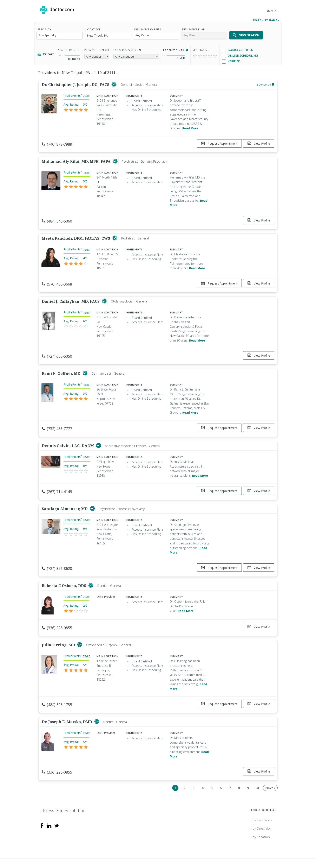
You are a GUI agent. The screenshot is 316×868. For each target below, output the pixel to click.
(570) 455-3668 (57, 279)
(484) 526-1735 (57, 689)
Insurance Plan (194, 28)
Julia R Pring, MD (59, 630)
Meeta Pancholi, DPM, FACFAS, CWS (77, 233)
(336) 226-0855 (57, 614)
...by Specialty (260, 810)
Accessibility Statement (243, 851)
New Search (246, 34)
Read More (190, 127)
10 (257, 769)
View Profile (259, 142)
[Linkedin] (49, 807)
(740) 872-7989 (57, 143)
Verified (231, 60)
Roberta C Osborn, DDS (65, 572)
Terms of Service (203, 851)
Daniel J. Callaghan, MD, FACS (71, 295)
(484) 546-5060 (57, 218)
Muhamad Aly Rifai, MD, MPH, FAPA (77, 158)
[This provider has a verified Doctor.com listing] (114, 83)
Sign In (272, 11)
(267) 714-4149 (57, 481)
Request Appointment (218, 142)
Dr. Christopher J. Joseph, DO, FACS (76, 83)
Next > (270, 769)
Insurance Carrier (148, 28)
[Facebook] (42, 807)
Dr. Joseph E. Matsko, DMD (68, 705)
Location (93, 28)
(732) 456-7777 (57, 420)
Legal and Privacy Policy (163, 851)
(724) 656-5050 (57, 350)
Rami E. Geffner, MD (62, 365)
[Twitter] (56, 807)
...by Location (260, 818)
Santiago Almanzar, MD (65, 497)
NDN (273, 851)
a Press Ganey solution (63, 792)
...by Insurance (261, 801)
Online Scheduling (240, 54)
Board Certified (238, 48)
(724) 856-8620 (57, 557)
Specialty (44, 28)
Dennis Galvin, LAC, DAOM (68, 436)
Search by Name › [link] (266, 19)
